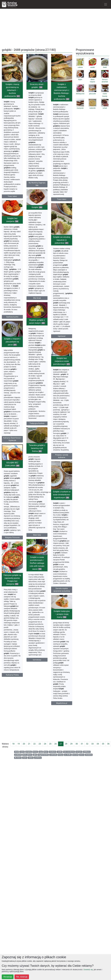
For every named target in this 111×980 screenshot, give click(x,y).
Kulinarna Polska (20, 699)
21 (29, 744)
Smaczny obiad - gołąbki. (39, 86)
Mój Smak (32, 294)
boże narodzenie (69, 752)
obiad (17, 752)
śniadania (89, 755)
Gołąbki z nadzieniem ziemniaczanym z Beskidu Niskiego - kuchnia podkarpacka (59, 112)
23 (40, 744)
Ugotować (59, 350)
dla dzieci (18, 758)
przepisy (28, 752)
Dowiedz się (88, 970)
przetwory (38, 758)
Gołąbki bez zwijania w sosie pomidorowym (52, 379)
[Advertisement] (56, 28)
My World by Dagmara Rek (39, 184)
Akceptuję (8, 977)
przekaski (18, 755)
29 (71, 744)
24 (45, 744)
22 (34, 744)
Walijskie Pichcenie (12, 552)
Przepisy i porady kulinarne (52, 474)
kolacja (61, 755)
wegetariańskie (43, 755)
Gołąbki (32, 203)
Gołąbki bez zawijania (12, 230)
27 (61, 744)
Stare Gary (39, 545)
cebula (31, 758)
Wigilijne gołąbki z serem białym (32, 329)
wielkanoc (87, 752)
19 (19, 744)
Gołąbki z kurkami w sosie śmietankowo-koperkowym (59, 514)
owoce (82, 755)
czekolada (53, 755)
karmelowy (32, 670)
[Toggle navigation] (106, 4)
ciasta (22, 752)
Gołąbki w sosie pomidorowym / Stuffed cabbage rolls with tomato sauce (32, 574)
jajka (35, 755)
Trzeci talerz (12, 196)
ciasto (25, 758)
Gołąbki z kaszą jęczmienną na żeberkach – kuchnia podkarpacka (12, 90)
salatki (60, 752)
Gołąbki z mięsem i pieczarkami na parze (20, 355)
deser (46, 752)
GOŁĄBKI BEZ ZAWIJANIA (12, 479)
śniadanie (53, 752)
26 (55, 744)
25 (50, 744)
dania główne (27, 755)
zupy (41, 752)
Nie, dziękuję (22, 977)
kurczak (75, 755)
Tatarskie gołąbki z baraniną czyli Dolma (39, 458)
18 (13, 744)
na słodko (68, 755)
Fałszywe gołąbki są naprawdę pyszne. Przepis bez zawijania (20, 604)
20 (24, 744)
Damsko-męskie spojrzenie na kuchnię (59, 609)
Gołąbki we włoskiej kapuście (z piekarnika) (59, 254)
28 (66, 744)
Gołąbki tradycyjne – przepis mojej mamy (52, 632)
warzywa (79, 752)
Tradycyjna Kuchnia (32, 431)
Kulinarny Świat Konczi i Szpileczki (20, 453)
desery (35, 752)
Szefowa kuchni (12, 327)
